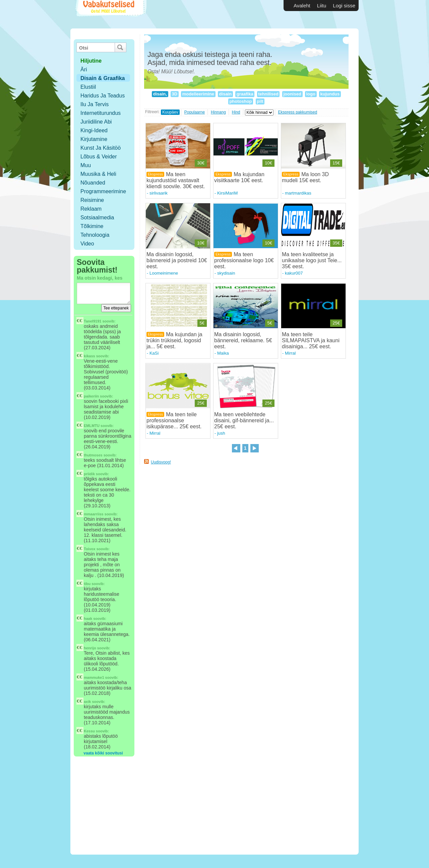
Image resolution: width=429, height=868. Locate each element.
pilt (260, 101)
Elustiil (88, 87)
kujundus (330, 94)
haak (88, 619)
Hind (236, 112)
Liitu (322, 6)
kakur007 (294, 273)
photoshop (241, 101)
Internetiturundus (101, 113)
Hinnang (218, 112)
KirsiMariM (227, 193)
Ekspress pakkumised (298, 112)
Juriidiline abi (96, 122)
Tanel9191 (93, 321)
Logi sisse (344, 6)
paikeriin (91, 396)
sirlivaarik (159, 193)
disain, (160, 94)
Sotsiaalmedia (97, 218)
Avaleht (302, 6)
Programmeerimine (103, 191)
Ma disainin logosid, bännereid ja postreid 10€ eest (177, 260)
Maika (223, 353)
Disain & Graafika (103, 78)
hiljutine (91, 61)
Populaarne (195, 112)
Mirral (290, 353)
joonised (292, 94)
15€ (336, 163)
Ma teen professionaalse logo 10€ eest (244, 260)
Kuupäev (170, 112)
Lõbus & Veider (99, 157)
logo (311, 94)
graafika (245, 94)
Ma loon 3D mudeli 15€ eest (305, 177)
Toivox (90, 549)
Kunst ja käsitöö (101, 148)
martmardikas (298, 193)
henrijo (90, 648)
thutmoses (93, 455)
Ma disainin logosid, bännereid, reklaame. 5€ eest (243, 340)
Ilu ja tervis (95, 104)
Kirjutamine (94, 139)
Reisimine (92, 200)
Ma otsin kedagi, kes (100, 278)
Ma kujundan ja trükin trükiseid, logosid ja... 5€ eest (174, 340)
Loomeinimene (164, 273)
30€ (201, 163)
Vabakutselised (110, 14)
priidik (89, 474)
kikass (89, 356)
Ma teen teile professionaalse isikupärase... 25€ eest (173, 420)
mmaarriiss (94, 514)
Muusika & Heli (98, 174)
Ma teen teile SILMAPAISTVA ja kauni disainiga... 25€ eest (311, 340)
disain (225, 94)
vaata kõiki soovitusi (103, 753)
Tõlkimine (92, 226)
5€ (202, 323)
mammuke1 (94, 677)
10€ (268, 163)
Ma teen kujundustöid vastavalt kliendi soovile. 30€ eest (175, 180)
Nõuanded (93, 183)
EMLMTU (92, 426)
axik (87, 702)
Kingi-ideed (94, 130)
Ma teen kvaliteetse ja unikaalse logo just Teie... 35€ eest (312, 260)
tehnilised (268, 94)
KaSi (154, 353)
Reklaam (91, 209)
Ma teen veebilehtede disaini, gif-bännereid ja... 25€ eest (244, 420)
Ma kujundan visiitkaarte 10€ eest (239, 177)
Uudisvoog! (161, 462)
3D (175, 94)
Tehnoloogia (95, 235)
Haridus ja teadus (103, 96)
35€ (336, 243)
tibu (87, 584)
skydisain (226, 273)
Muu (86, 165)
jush (221, 433)
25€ (336, 323)
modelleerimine (198, 94)
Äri (84, 69)
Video (87, 244)
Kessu (89, 731)
